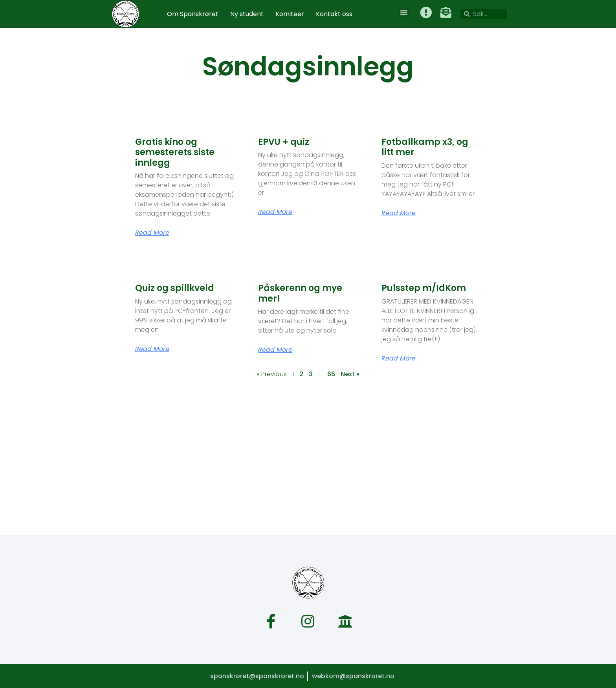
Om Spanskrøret (193, 14)
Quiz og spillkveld (175, 288)
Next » (350, 374)
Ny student (247, 14)
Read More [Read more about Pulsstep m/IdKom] (399, 359)
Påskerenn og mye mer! (300, 293)
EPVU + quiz (284, 142)
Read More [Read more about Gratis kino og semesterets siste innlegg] (152, 233)
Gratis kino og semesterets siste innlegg (175, 152)
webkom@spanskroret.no (353, 676)
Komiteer (290, 14)
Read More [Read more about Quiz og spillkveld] (152, 349)
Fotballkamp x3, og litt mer (425, 147)
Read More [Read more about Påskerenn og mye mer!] (275, 350)
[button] (404, 13)
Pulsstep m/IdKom (424, 288)
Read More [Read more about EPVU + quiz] (275, 212)
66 (331, 374)
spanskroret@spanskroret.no (257, 676)
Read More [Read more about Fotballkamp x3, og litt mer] (399, 213)
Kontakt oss (334, 14)
